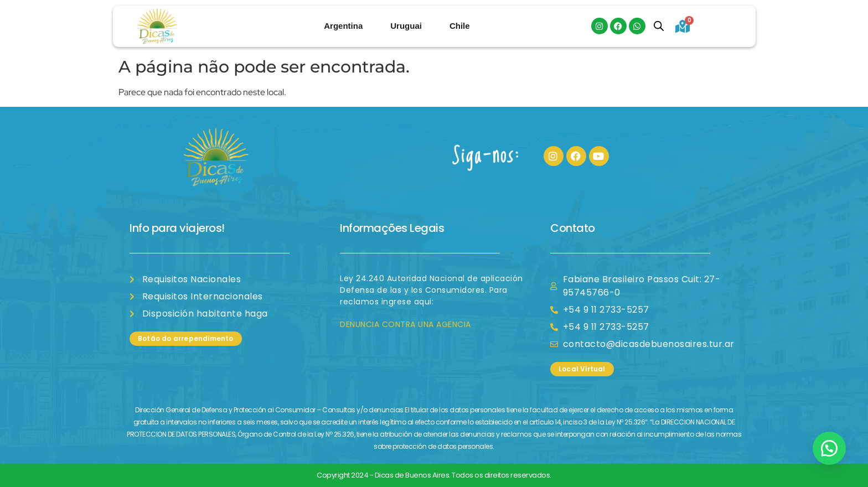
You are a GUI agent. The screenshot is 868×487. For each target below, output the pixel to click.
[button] (829, 448)
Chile (460, 26)
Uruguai (406, 26)
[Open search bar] (659, 26)
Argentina (343, 26)
